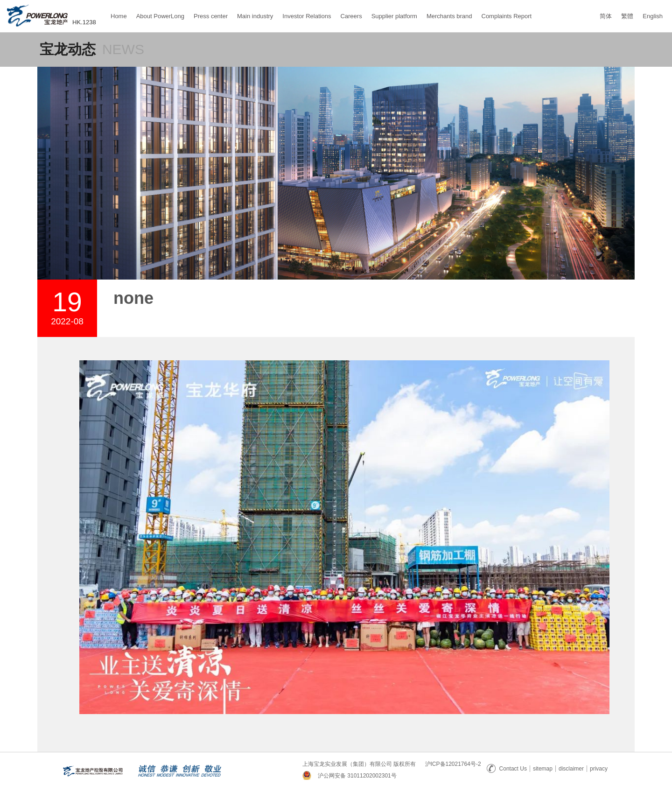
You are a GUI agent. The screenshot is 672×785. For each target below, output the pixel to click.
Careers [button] (351, 16)
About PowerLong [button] (160, 16)
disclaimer (571, 769)
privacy (599, 769)
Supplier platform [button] (394, 16)
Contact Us (507, 769)
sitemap (543, 769)
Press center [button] (211, 16)
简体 (606, 16)
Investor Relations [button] (307, 16)
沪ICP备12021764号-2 (453, 764)
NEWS (123, 49)
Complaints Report (507, 12)
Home (119, 12)
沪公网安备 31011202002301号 (357, 776)
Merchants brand (449, 12)
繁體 (627, 16)
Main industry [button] (255, 16)
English (653, 16)
